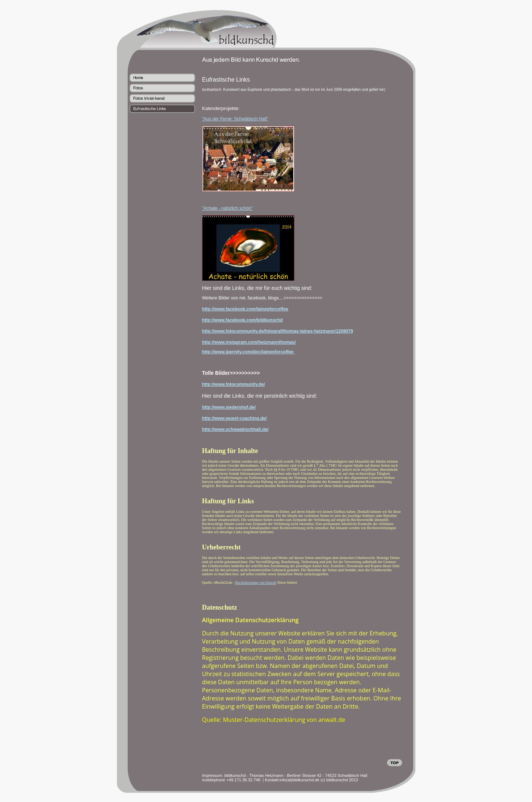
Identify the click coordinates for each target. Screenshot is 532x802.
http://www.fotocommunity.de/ (234, 384)
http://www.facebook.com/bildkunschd (243, 320)
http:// (208, 407)
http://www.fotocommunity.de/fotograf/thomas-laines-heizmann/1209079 (278, 331)
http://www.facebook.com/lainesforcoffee (245, 309)
